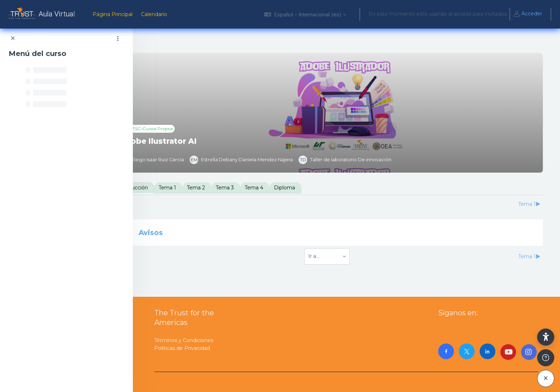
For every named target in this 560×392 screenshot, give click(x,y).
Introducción (171, 188)
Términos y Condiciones (184, 340)
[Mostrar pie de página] (546, 358)
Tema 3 (264, 188)
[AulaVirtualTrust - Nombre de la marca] (42, 14)
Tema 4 (293, 188)
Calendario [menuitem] (154, 14)
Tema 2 (235, 188)
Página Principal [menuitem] (112, 14)
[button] (305, 14)
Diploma (324, 188)
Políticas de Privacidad (182, 348)
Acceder (527, 14)
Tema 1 (207, 188)
